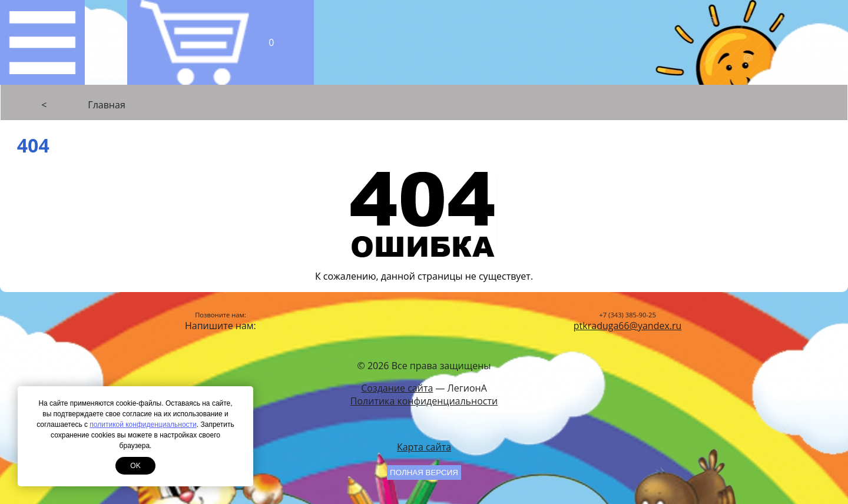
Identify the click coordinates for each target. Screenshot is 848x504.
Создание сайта (397, 388)
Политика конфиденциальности (424, 401)
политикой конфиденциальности (143, 425)
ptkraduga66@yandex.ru (628, 326)
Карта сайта (424, 447)
